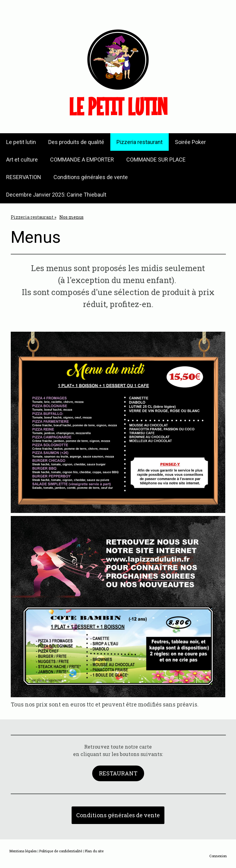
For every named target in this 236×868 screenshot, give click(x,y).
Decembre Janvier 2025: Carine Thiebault (56, 195)
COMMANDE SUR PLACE (156, 160)
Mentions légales (23, 851)
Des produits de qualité (76, 142)
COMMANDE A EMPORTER (82, 160)
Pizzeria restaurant (140, 142)
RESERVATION (24, 177)
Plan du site (94, 851)
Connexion (218, 856)
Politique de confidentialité (61, 851)
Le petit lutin (21, 142)
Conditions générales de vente (91, 177)
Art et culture (22, 160)
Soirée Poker (190, 142)
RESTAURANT (118, 773)
